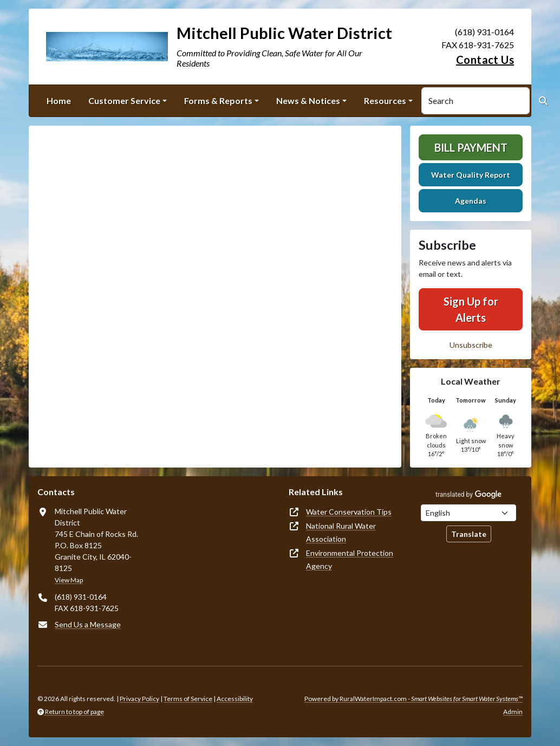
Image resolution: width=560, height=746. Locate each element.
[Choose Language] (468, 513)
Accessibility (235, 699)
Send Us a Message (88, 624)
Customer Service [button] (124, 100)
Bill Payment (471, 147)
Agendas (471, 201)
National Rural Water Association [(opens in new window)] (341, 532)
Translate (469, 534)
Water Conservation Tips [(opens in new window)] (349, 512)
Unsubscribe (471, 345)
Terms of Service (188, 699)
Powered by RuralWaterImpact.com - (414, 699)
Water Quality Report (471, 175)
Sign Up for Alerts (471, 309)
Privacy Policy (139, 699)
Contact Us (485, 60)
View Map (69, 580)
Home (59, 100)
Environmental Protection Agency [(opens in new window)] (350, 559)
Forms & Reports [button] (218, 100)
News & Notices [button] (308, 100)
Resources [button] (385, 100)
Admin (513, 712)
